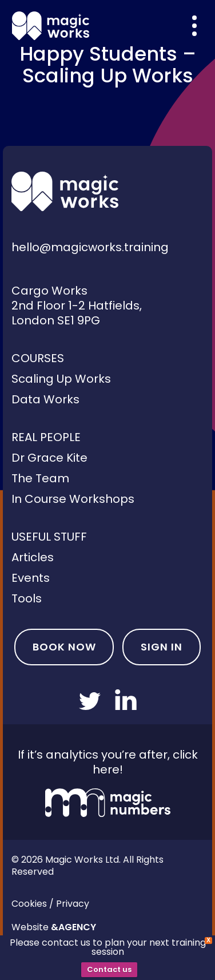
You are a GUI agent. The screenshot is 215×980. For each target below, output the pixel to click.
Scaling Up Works (61, 379)
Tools (27, 598)
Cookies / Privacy (50, 904)
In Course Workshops (73, 499)
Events (31, 578)
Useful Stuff (49, 537)
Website (54, 927)
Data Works (45, 399)
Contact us (109, 969)
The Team (40, 478)
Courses (38, 358)
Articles (33, 557)
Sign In (161, 647)
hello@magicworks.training (90, 247)
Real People (46, 437)
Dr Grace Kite (49, 458)
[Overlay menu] (194, 26)
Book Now (64, 647)
